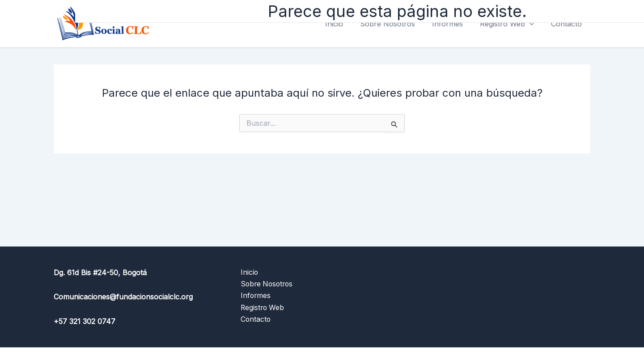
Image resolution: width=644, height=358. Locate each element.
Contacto (568, 24)
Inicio (346, 24)
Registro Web (511, 24)
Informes (454, 24)
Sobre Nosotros (397, 24)
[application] (534, 24)
